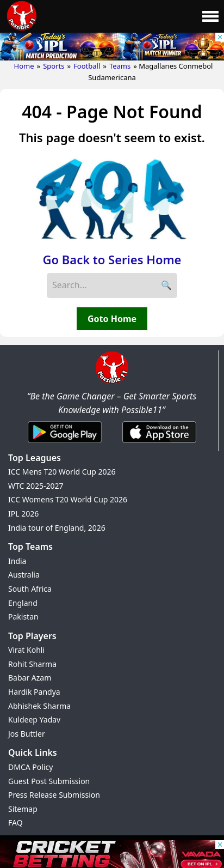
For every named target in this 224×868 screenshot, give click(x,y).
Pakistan (23, 617)
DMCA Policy (30, 767)
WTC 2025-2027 (36, 486)
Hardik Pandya (34, 692)
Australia (24, 575)
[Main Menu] (210, 16)
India (17, 561)
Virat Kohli (26, 650)
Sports (54, 66)
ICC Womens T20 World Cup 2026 (68, 499)
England (23, 603)
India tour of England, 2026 (57, 528)
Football (87, 66)
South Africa (30, 589)
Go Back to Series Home (112, 259)
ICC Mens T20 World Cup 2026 (62, 472)
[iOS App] (159, 444)
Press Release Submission (54, 795)
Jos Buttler (27, 734)
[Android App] (65, 444)
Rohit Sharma (32, 664)
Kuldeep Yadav (34, 720)
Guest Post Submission (49, 781)
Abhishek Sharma (39, 706)
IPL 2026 (23, 514)
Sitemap (23, 809)
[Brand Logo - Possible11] (112, 382)
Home (24, 66)
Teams (120, 66)
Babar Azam (30, 678)
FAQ (15, 823)
